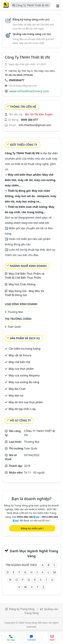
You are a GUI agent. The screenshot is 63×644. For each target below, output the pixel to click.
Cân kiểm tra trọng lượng (24, 349)
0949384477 (17, 80)
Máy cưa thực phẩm (21, 369)
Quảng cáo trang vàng (32, 34)
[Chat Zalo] (31, 638)
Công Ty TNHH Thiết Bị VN (31, 5)
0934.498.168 (25, 517)
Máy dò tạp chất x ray (22, 409)
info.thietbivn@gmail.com (23, 86)
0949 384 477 (29, 120)
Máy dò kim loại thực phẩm (26, 402)
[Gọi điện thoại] (11, 638)
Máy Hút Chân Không (22, 284)
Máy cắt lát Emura (20, 355)
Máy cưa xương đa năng (24, 382)
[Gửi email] (52, 638)
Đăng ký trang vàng (31, 19)
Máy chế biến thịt (19, 362)
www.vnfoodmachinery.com (29, 91)
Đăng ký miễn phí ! (32, 528)
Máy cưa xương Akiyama (24, 375)
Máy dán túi (16, 396)
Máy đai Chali (17, 389)
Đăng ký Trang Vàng (22, 609)
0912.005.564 (50, 517)
